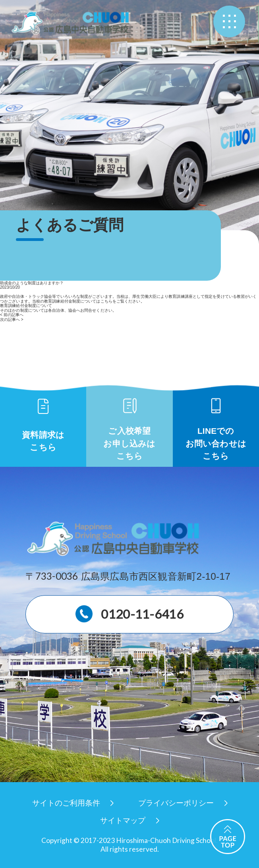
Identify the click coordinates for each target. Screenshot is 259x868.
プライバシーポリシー (176, 803)
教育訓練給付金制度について (26, 306)
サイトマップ (123, 820)
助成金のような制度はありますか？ (32, 283)
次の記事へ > (12, 319)
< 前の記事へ (12, 315)
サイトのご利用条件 (66, 803)
